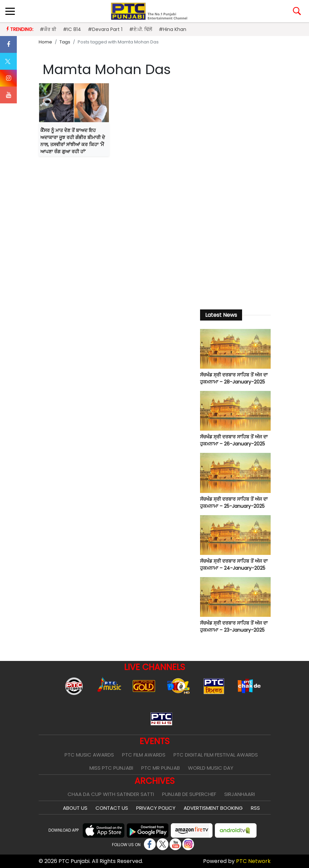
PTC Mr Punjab (161, 768)
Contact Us (112, 808)
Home (45, 42)
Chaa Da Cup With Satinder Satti (111, 794)
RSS (255, 808)
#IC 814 (72, 29)
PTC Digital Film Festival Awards (216, 755)
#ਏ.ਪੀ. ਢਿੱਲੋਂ (141, 29)
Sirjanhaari (240, 794)
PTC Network (253, 861)
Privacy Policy (156, 808)
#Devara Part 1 (105, 29)
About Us (75, 808)
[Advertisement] (235, 192)
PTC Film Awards (144, 755)
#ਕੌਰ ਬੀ (48, 29)
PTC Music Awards (89, 755)
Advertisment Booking (213, 808)
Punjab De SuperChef (189, 794)
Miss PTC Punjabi (111, 768)
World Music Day (211, 768)
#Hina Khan (172, 29)
